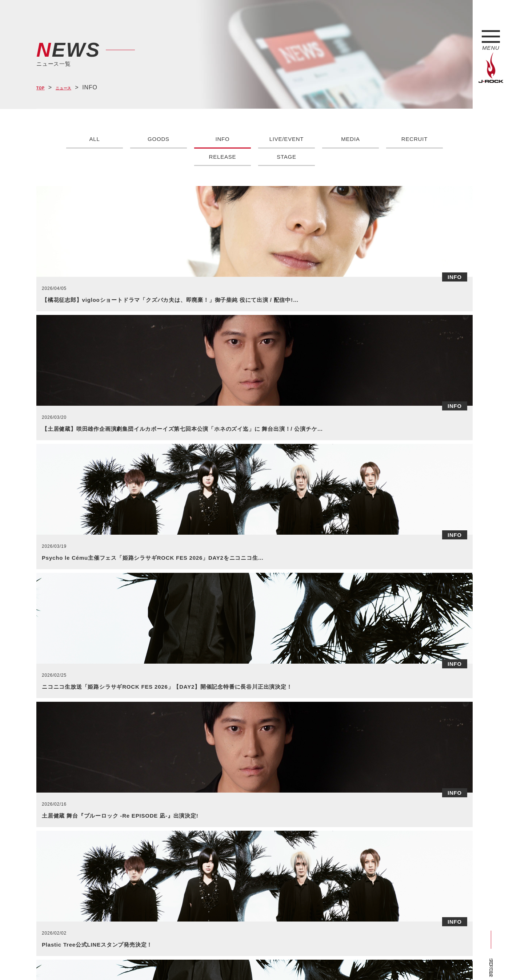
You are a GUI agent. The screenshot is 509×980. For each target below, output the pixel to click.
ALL (95, 139)
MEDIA (351, 139)
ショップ (190, 961)
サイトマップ (156, 961)
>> (347, 697)
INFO (222, 139)
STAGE (286, 157)
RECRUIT (415, 139)
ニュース (72, 88)
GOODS (159, 139)
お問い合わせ (225, 961)
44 (312, 697)
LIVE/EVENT (286, 139)
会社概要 (122, 961)
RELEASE (222, 157)
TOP (43, 88)
